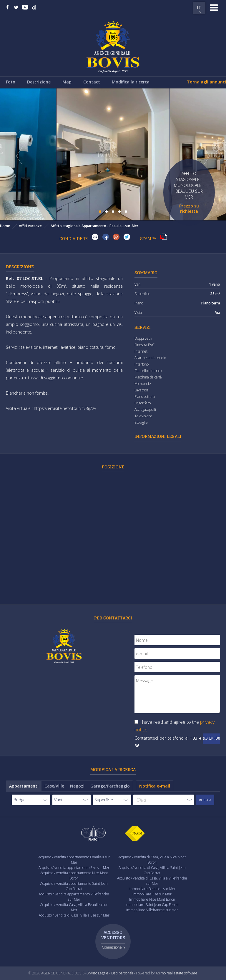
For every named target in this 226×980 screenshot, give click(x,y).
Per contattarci (113, 618)
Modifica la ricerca (131, 82)
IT (199, 7)
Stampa (164, 237)
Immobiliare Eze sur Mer (152, 894)
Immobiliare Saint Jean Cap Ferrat (152, 905)
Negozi (77, 786)
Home (5, 226)
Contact (92, 82)
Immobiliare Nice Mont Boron (152, 899)
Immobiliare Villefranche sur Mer (152, 910)
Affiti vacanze (30, 226)
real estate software (182, 973)
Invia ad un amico (95, 237)
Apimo (161, 973)
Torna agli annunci (206, 82)
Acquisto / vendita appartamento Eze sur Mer (74, 868)
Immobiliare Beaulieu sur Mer (152, 889)
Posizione (113, 467)
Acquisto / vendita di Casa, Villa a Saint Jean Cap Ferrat (152, 870)
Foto (11, 82)
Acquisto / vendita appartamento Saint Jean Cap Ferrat (74, 886)
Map (67, 82)
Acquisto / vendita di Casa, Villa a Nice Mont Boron (152, 860)
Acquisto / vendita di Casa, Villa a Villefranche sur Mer (152, 881)
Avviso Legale (98, 973)
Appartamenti (24, 786)
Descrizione (39, 82)
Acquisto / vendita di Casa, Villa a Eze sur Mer (74, 915)
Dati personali (122, 973)
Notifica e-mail (155, 786)
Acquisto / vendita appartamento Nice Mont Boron (74, 876)
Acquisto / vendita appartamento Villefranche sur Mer (74, 897)
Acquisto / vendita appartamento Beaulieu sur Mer (74, 860)
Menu (214, 8)
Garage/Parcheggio (110, 786)
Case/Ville (54, 786)
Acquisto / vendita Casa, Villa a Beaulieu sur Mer (74, 907)
